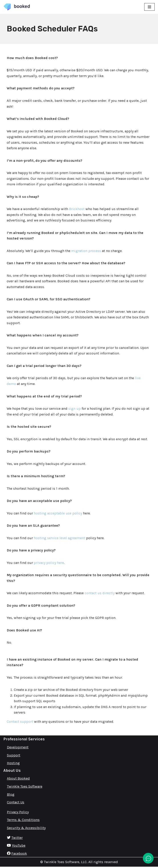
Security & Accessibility (26, 829)
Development (18, 748)
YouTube (19, 847)
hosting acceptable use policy (58, 514)
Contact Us (16, 803)
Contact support (20, 723)
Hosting (13, 764)
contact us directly (100, 594)
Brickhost (77, 209)
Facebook (19, 855)
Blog (11, 795)
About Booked (18, 780)
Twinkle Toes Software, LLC (65, 863)
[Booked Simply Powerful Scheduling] (17, 7)
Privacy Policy (18, 813)
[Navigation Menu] (149, 7)
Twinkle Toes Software (25, 787)
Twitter (17, 839)
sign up (75, 409)
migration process (86, 251)
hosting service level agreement (60, 539)
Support (14, 756)
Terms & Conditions (23, 821)
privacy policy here (49, 564)
